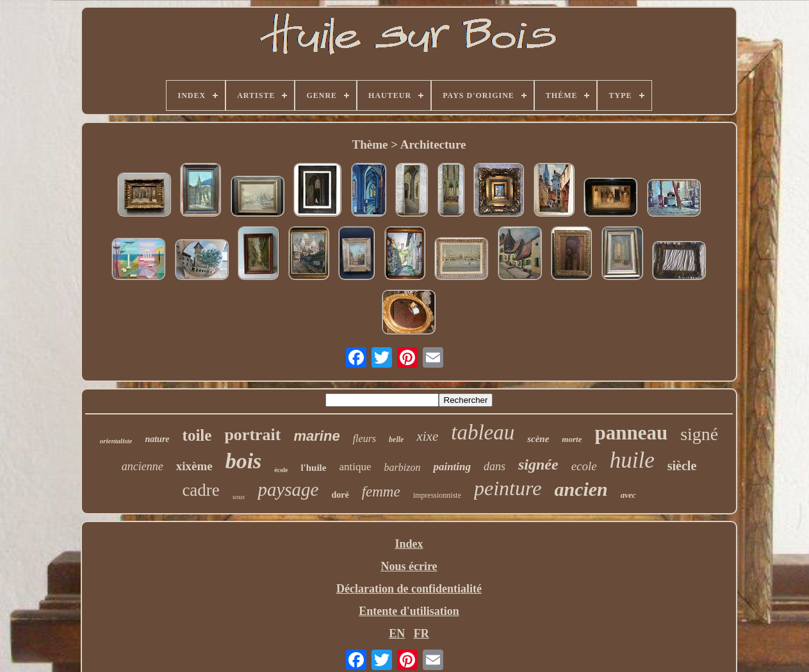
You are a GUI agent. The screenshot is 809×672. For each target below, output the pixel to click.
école (281, 470)
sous (239, 496)
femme (381, 492)
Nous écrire (409, 566)
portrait (252, 435)
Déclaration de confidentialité (409, 589)
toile (197, 435)
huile (632, 460)
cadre (200, 490)
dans (494, 466)
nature (157, 439)
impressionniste (437, 495)
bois (244, 461)
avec (628, 495)
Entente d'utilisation (409, 611)
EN (397, 634)
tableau (483, 432)
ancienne (143, 466)
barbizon (403, 467)
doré (340, 495)
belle (396, 439)
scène (538, 439)
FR (421, 634)
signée (538, 464)
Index (409, 544)
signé (699, 434)
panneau (631, 433)
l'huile (313, 468)
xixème (194, 466)
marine (316, 436)
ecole (584, 466)
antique (355, 467)
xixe (427, 436)
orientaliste (116, 441)
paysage (288, 489)
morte (572, 439)
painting (452, 467)
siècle (682, 466)
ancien (581, 489)
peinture (508, 488)
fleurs (364, 438)
